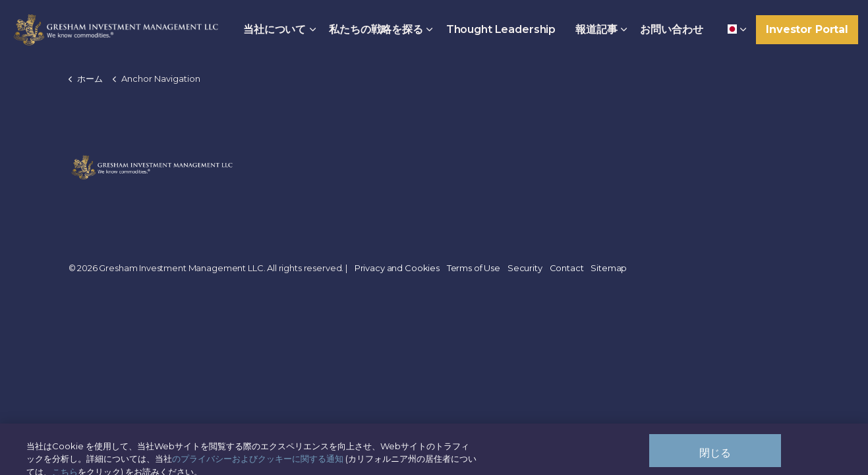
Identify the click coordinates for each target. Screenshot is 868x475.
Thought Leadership (501, 29)
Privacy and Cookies (397, 268)
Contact (567, 268)
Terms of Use (474, 268)
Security (525, 268)
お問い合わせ (671, 29)
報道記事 (596, 29)
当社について (275, 29)
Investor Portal (807, 30)
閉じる (715, 458)
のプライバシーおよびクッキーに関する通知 (258, 463)
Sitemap (609, 268)
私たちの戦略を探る (376, 29)
